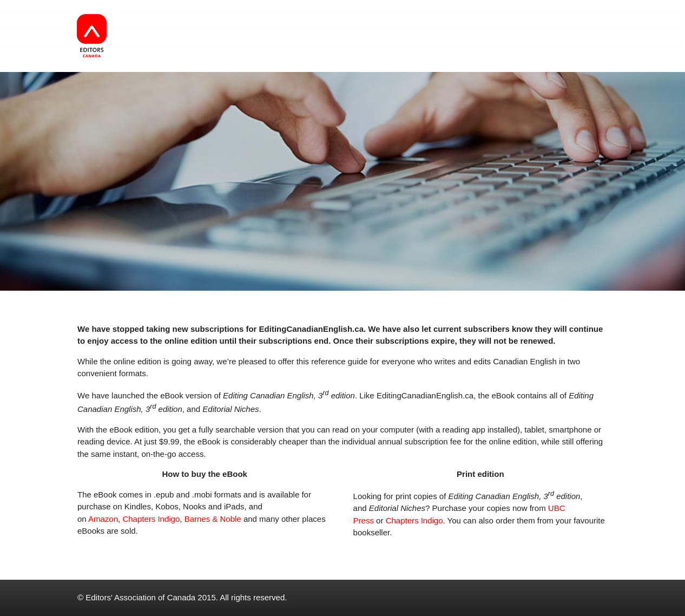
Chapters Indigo (151, 519)
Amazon (103, 519)
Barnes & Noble (213, 519)
